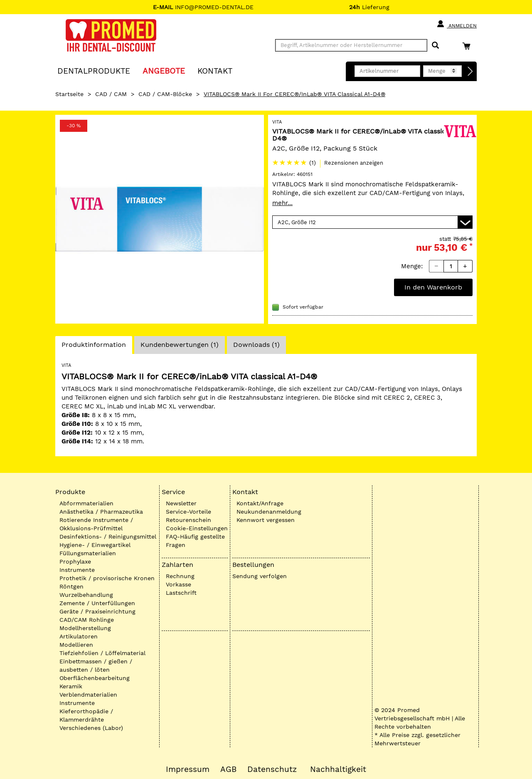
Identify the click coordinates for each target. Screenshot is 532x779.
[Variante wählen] (372, 222)
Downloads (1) (256, 345)
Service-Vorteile (188, 512)
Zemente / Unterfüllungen (97, 603)
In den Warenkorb (433, 287)
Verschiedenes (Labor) (91, 728)
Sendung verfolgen (260, 576)
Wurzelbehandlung (86, 595)
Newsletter (181, 503)
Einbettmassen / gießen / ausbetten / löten (96, 665)
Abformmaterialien (86, 503)
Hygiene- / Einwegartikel (95, 545)
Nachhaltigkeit (338, 769)
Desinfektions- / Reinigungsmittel (108, 537)
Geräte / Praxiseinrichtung (97, 611)
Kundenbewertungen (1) (180, 345)
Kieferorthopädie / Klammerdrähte (86, 715)
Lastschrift (181, 593)
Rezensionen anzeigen (354, 163)
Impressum (188, 769)
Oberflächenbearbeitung (95, 678)
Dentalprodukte (94, 70)
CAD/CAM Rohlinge (87, 620)
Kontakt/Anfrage (260, 503)
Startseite (69, 94)
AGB (228, 769)
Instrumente (77, 570)
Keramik (71, 686)
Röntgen (71, 586)
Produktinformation (94, 347)
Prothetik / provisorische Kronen (107, 578)
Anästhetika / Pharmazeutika (101, 512)
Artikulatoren (79, 636)
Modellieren (76, 645)
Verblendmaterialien (88, 695)
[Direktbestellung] (470, 72)
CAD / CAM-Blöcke (165, 94)
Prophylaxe (75, 561)
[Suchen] (435, 46)
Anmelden (457, 24)
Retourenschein (188, 520)
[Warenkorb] (468, 46)
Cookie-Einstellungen (197, 528)
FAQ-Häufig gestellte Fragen (195, 541)
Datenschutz (272, 769)
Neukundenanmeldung (269, 512)
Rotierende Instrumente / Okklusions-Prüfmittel (96, 524)
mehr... (282, 203)
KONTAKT (215, 70)
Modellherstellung (85, 628)
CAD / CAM (111, 94)
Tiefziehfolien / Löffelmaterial (102, 653)
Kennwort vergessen (266, 520)
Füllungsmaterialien (88, 553)
